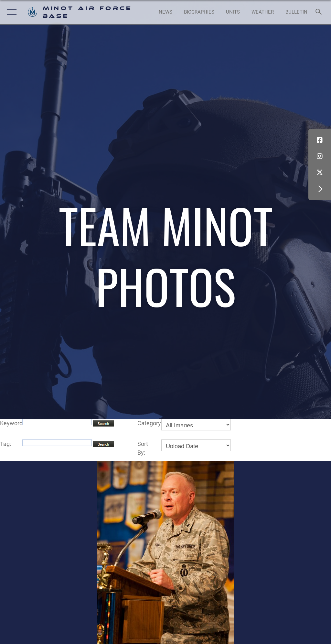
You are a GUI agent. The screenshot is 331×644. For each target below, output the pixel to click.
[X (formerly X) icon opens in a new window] (320, 172)
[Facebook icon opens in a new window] (320, 140)
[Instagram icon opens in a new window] (320, 156)
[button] (11, 12)
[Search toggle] (320, 12)
